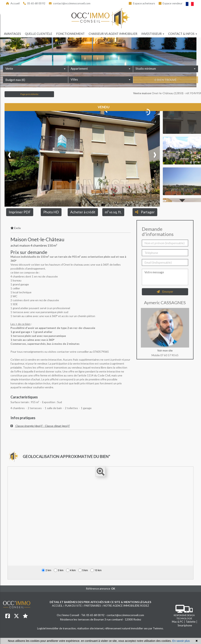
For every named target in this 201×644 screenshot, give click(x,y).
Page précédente (29, 94)
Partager (145, 212)
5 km (83, 570)
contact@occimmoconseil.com (70, 3)
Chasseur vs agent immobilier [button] (113, 34)
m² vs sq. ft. (113, 212)
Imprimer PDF (20, 212)
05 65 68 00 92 (34, 3)
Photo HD (51, 212)
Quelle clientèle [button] (39, 34)
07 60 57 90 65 (169, 355)
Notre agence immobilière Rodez (126, 606)
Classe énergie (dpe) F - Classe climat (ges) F (40, 426)
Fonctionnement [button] (70, 34)
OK (113, 589)
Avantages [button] (12, 34)
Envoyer (165, 292)
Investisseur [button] (153, 34)
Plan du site (73, 606)
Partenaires (93, 606)
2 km (46, 570)
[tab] (71, 426)
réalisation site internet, (91, 628)
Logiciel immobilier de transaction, (57, 628)
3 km (59, 570)
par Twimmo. (156, 628)
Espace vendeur (171, 3)
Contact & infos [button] (183, 34)
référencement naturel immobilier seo (127, 628)
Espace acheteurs (142, 3)
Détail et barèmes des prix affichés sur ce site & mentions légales (100, 602)
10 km (96, 570)
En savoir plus (181, 641)
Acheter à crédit (83, 212)
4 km (71, 570)
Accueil (13, 3)
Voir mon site (165, 350)
